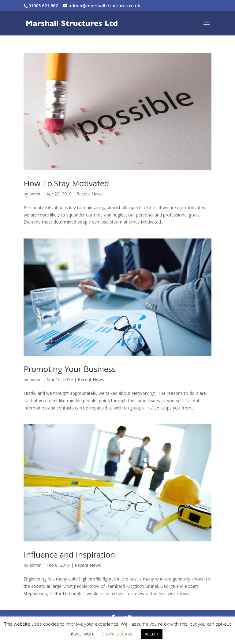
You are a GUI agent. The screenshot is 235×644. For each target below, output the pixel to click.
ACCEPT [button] (152, 634)
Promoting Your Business (70, 369)
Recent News (90, 194)
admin (35, 194)
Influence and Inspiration (69, 555)
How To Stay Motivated (66, 183)
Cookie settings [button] (117, 634)
